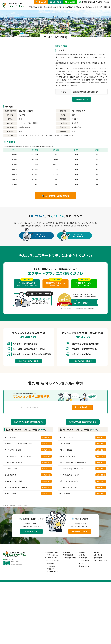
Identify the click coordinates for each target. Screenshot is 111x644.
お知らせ (82, 563)
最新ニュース (90, 7)
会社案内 (99, 7)
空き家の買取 (51, 566)
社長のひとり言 (84, 566)
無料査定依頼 (98, 558)
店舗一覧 (61, 7)
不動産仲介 (51, 569)
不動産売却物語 (68, 555)
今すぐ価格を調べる (82, 407)
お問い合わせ (98, 555)
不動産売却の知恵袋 (69, 558)
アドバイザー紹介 (85, 561)
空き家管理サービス (53, 572)
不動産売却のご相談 (35, 7)
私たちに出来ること (50, 7)
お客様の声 (70, 7)
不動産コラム (80, 7)
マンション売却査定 (53, 561)
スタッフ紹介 (83, 558)
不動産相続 (51, 563)
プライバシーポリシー (101, 561)
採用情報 (107, 7)
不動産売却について (53, 555)
